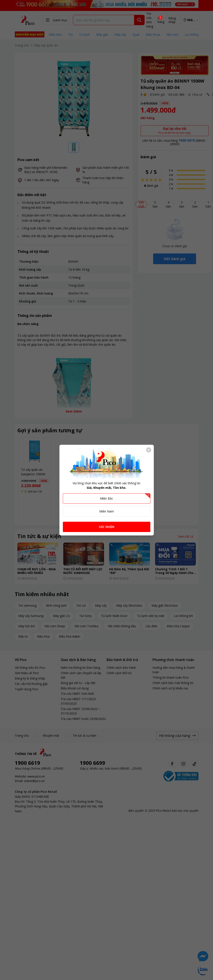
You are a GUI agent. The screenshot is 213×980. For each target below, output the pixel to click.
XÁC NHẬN (107, 527)
